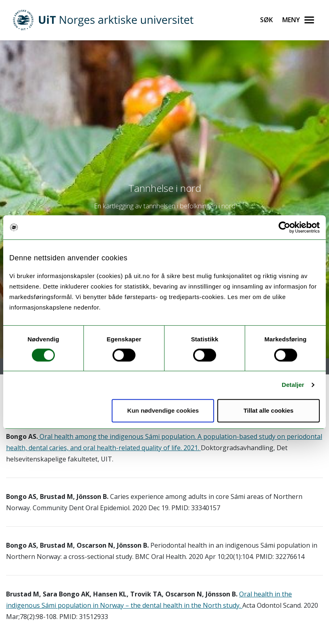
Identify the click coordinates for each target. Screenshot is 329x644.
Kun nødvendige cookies (163, 410)
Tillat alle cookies (269, 410)
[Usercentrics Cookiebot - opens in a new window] (284, 227)
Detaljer (293, 385)
